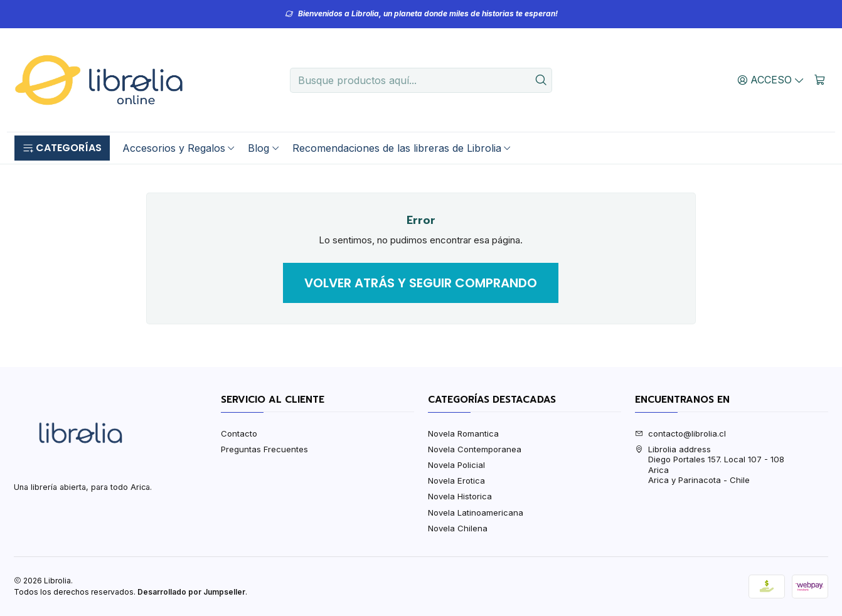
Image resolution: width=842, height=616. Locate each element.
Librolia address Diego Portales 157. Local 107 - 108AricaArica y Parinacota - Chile (710, 465)
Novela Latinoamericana (476, 512)
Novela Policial (456, 465)
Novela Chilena (458, 528)
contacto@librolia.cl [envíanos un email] (680, 433)
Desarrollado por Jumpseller (191, 592)
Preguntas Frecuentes (264, 449)
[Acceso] (771, 80)
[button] (62, 148)
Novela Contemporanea (475, 449)
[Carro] (820, 80)
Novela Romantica (463, 433)
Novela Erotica (456, 481)
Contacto (239, 433)
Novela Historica (460, 496)
